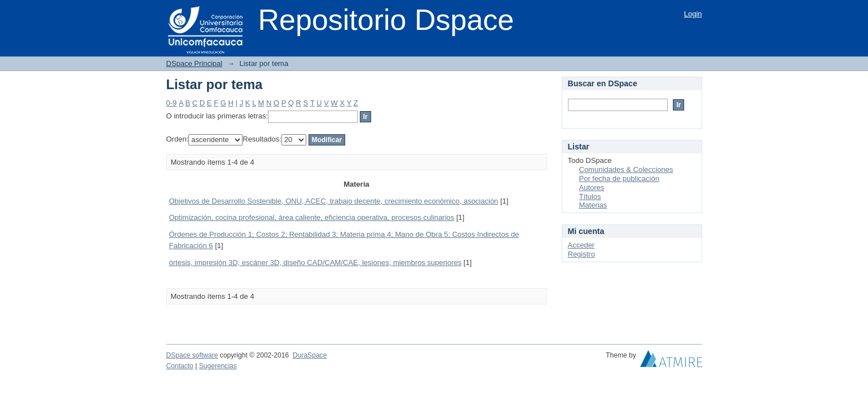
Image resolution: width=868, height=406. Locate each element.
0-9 (172, 103)
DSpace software (192, 355)
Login (693, 14)
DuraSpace (310, 355)
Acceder (581, 245)
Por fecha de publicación (619, 178)
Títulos (590, 197)
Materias (593, 205)
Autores (592, 187)
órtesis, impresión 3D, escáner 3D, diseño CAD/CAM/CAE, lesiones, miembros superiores (316, 262)
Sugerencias (218, 366)
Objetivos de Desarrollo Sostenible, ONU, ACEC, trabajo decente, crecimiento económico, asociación (334, 201)
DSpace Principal (195, 63)
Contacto (180, 366)
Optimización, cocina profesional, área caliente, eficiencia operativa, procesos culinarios (312, 217)
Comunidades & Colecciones (626, 169)
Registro (581, 254)
